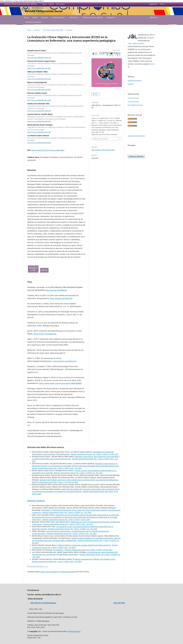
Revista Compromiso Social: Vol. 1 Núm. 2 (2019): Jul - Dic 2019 (78, 473)
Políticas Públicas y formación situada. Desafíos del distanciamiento (84, 545)
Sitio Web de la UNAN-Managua (43, 603)
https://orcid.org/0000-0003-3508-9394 (39, 143)
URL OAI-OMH (119, 603)
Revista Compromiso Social (44, 11)
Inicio (29, 30)
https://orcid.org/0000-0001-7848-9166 (39, 111)
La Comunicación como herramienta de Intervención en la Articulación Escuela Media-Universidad (75, 553)
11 (43, 566)
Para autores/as (133, 102)
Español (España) (134, 81)
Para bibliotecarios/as (135, 105)
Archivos (44, 17)
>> (47, 566)
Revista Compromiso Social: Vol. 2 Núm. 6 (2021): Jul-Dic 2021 (95, 454)
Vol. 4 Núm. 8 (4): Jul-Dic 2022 (53, 30)
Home (45, 4)
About (51, 4)
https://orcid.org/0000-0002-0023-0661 (39, 90)
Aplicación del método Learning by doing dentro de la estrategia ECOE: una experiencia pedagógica (79, 480)
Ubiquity (150, 38)
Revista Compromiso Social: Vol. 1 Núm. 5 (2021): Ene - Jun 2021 (57, 468)
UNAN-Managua (74, 631)
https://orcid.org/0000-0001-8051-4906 (39, 100)
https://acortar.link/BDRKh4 (56, 290)
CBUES (142, 44)
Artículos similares (36, 501)
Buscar (154, 17)
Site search (60, 4)
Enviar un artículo (136, 156)
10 (41, 566)
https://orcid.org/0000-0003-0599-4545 (39, 79)
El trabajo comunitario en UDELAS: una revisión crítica (94, 559)
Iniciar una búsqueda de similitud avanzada (57, 572)
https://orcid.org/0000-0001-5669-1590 (39, 132)
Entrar (26, 17)
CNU (130, 44)
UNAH (135, 44)
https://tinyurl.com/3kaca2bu (45, 334)
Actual (35, 17)
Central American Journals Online (20, 4)
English (131, 84)
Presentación (58, 550)
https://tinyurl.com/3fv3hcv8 (61, 298)
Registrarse (153, 4)
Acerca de (74, 17)
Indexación (111, 17)
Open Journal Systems (136, 136)
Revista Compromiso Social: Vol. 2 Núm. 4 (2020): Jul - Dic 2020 (67, 512)
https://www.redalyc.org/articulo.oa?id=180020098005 (60, 383)
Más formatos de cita (100, 139)
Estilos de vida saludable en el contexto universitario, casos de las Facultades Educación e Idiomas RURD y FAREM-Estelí (76, 539)
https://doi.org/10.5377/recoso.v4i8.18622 (48, 150)
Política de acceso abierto (93, 17)
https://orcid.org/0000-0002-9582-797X (39, 58)
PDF (96, 94)
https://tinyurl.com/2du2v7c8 (65, 361)
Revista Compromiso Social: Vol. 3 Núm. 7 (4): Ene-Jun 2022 (55, 482)
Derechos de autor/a (33, 22)
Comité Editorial (58, 17)
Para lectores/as (133, 98)
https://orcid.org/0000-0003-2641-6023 (39, 68)
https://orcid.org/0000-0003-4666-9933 (39, 121)
